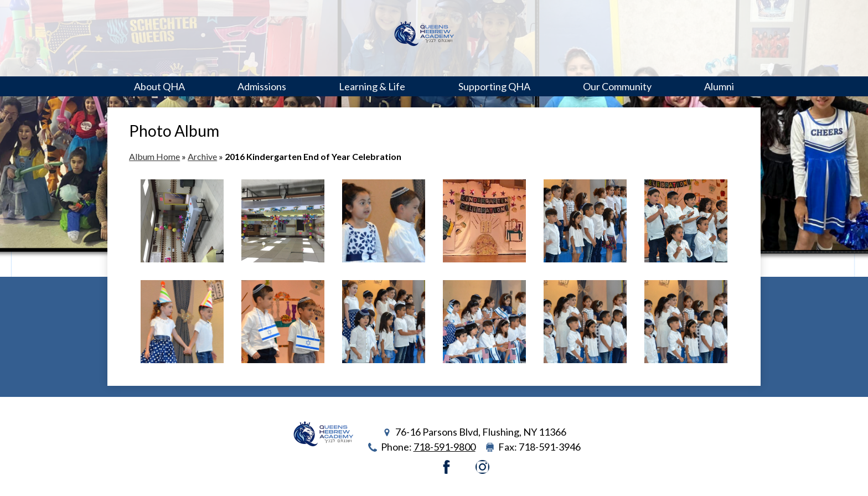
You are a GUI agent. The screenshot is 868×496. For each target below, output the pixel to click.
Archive (202, 156)
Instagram (482, 467)
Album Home (154, 156)
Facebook (446, 467)
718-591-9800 (445, 447)
